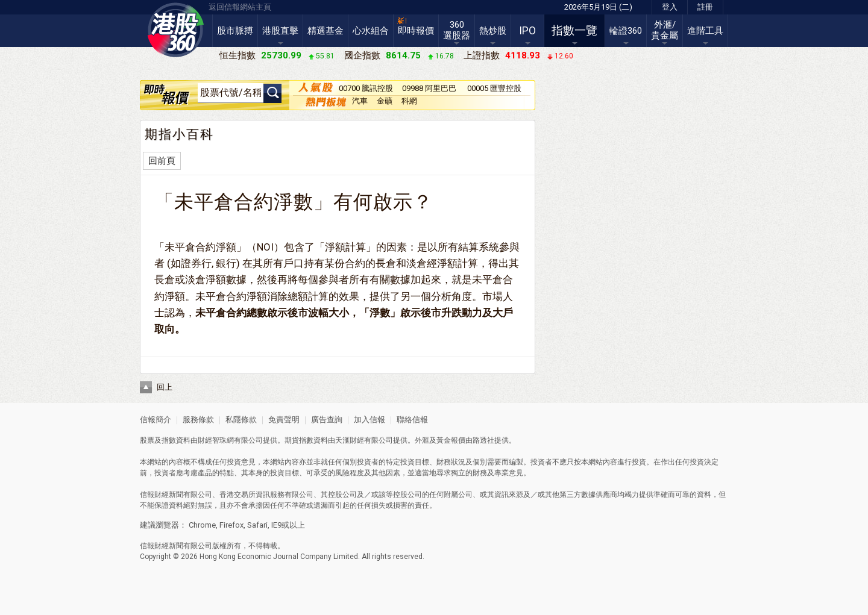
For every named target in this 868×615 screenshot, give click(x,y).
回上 (165, 387)
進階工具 (705, 31)
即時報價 (416, 31)
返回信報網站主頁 (240, 7)
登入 (670, 7)
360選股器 (457, 30)
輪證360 (626, 31)
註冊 (705, 7)
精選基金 (325, 31)
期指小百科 (179, 134)
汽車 (360, 101)
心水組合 (371, 31)
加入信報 (370, 420)
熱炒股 (493, 31)
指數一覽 (574, 30)
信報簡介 (156, 420)
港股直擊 (280, 31)
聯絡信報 (411, 420)
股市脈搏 (235, 31)
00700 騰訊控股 (366, 88)
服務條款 (199, 420)
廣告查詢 (327, 420)
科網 (409, 101)
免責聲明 (284, 420)
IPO (527, 31)
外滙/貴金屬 (665, 30)
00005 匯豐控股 (494, 88)
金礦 (385, 101)
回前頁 (162, 161)
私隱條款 (241, 420)
